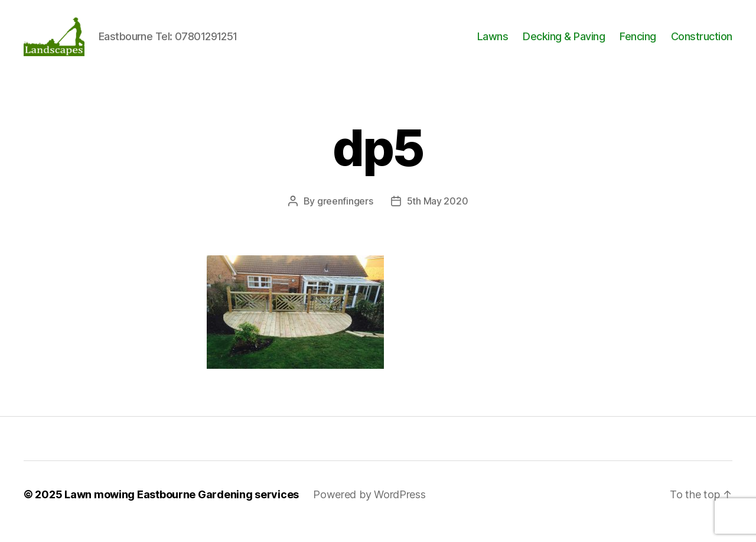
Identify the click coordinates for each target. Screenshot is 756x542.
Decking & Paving (564, 43)
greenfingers (345, 215)
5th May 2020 (438, 215)
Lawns (493, 43)
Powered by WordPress (369, 509)
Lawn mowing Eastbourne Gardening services (182, 509)
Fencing (638, 43)
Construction (702, 43)
